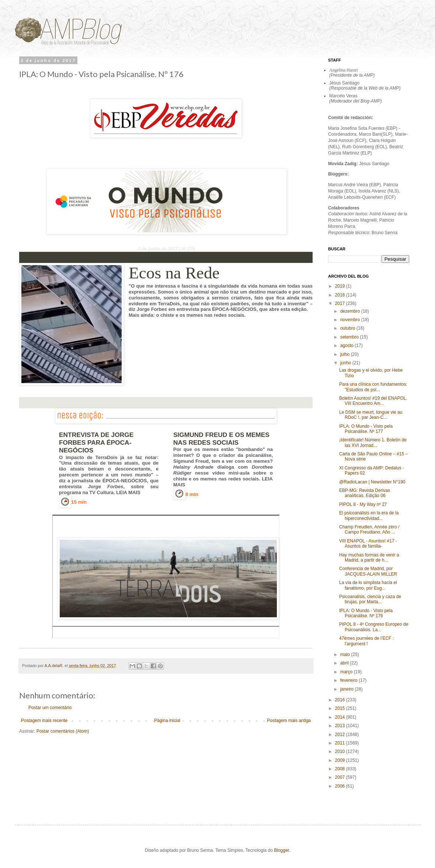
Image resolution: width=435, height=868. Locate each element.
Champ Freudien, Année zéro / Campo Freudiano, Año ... (369, 530)
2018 (341, 295)
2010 (341, 751)
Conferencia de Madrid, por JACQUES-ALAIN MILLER (368, 571)
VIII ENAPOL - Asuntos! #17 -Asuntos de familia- (368, 544)
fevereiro (349, 680)
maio (346, 655)
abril (345, 663)
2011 (341, 743)
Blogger (281, 850)
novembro (351, 320)
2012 (341, 735)
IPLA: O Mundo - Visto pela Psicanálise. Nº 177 (366, 429)
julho (346, 354)
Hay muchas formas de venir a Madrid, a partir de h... (369, 558)
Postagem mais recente (44, 721)
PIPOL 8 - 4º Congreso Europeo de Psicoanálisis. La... (374, 627)
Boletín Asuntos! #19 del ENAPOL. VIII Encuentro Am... (373, 401)
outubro (348, 328)
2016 (341, 700)
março (347, 672)
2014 (341, 717)
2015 (341, 708)
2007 (341, 777)
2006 (341, 786)
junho (346, 363)
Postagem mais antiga (289, 721)
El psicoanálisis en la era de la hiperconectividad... (369, 515)
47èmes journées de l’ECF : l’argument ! (366, 641)
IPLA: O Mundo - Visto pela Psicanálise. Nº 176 (366, 613)
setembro (350, 337)
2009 (341, 760)
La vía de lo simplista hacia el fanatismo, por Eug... (368, 585)
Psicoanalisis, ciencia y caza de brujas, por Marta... (370, 599)
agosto (347, 346)
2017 (341, 303)
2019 (341, 286)
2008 (341, 769)
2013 (341, 726)
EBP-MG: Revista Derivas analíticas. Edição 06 (365, 493)
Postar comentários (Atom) (63, 731)
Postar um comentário (50, 708)
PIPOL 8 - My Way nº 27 (363, 504)
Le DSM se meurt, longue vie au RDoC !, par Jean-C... (371, 415)
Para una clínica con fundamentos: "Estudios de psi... (373, 387)
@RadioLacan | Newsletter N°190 (372, 482)
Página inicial (167, 721)
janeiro (347, 689)
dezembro (351, 311)
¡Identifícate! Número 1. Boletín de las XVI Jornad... (373, 442)
